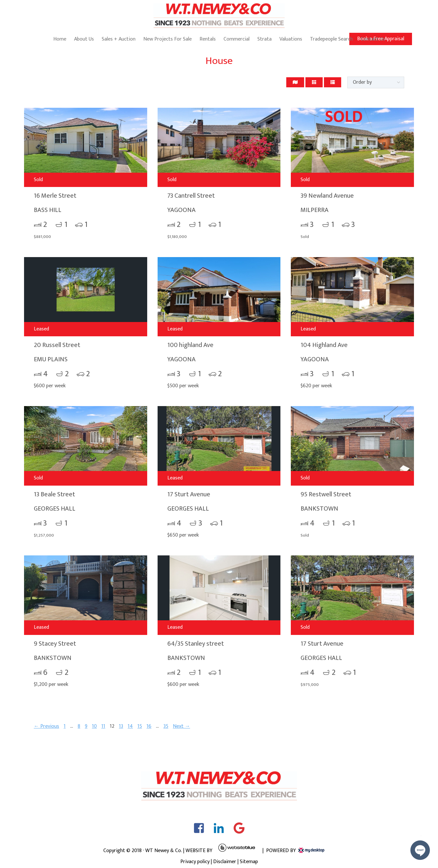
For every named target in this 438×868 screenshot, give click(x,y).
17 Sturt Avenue (189, 494)
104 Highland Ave (324, 345)
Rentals (208, 39)
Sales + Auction (119, 39)
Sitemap (249, 862)
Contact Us (373, 39)
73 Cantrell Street (191, 196)
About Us (84, 39)
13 (121, 726)
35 (166, 726)
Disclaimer (225, 862)
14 (130, 726)
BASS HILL (48, 210)
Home (60, 39)
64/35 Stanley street (196, 644)
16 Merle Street (55, 196)
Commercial (237, 39)
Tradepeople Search (331, 39)
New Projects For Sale (167, 39)
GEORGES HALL (55, 509)
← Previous (46, 726)
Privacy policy (195, 862)
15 (140, 726)
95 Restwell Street (326, 494)
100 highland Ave (190, 345)
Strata (264, 39)
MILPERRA (315, 210)
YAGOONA (181, 210)
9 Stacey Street (55, 644)
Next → (181, 726)
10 (94, 726)
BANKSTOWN (319, 509)
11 (103, 726)
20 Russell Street (57, 345)
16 (149, 726)
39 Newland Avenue (327, 196)
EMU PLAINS (51, 359)
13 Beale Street (54, 494)
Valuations (291, 39)
